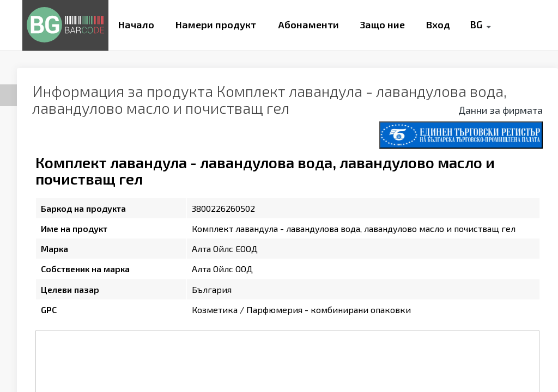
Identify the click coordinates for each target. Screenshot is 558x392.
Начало (136, 24)
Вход (438, 24)
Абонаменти (308, 24)
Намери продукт (216, 24)
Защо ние (383, 24)
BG (476, 24)
